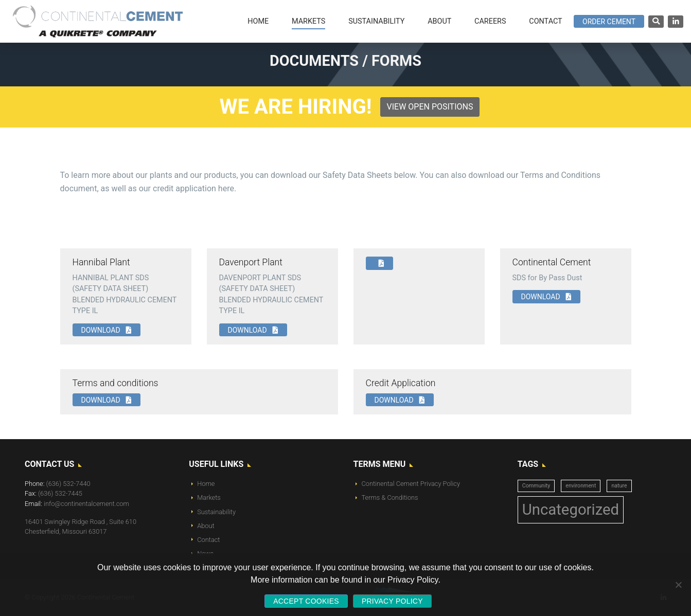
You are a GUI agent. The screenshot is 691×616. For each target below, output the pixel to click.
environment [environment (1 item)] (581, 486)
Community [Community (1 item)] (536, 486)
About (206, 526)
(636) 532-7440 (68, 484)
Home (206, 484)
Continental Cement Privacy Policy (411, 484)
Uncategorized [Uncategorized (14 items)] (571, 510)
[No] (678, 585)
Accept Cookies (306, 601)
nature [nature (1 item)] (619, 486)
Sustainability (216, 512)
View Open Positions (430, 107)
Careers (490, 21)
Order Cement (609, 22)
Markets (209, 497)
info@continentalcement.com (86, 504)
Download (107, 330)
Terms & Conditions (390, 497)
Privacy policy (392, 601)
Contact (208, 540)
